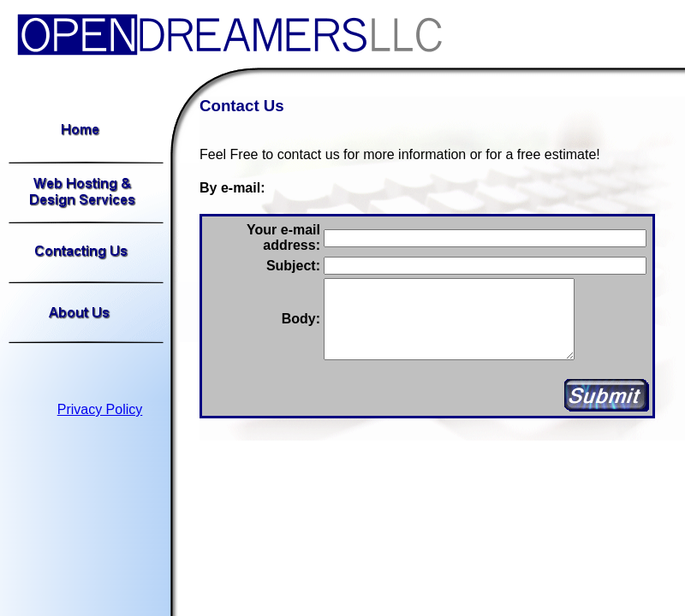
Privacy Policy (100, 409)
